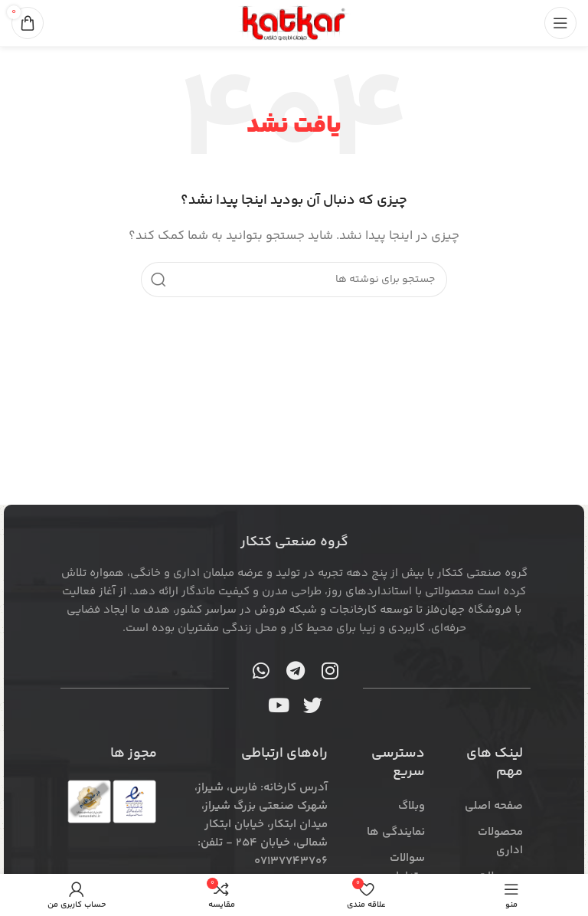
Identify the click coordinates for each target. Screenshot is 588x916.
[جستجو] (294, 280)
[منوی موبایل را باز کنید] (560, 23)
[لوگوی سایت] (294, 23)
